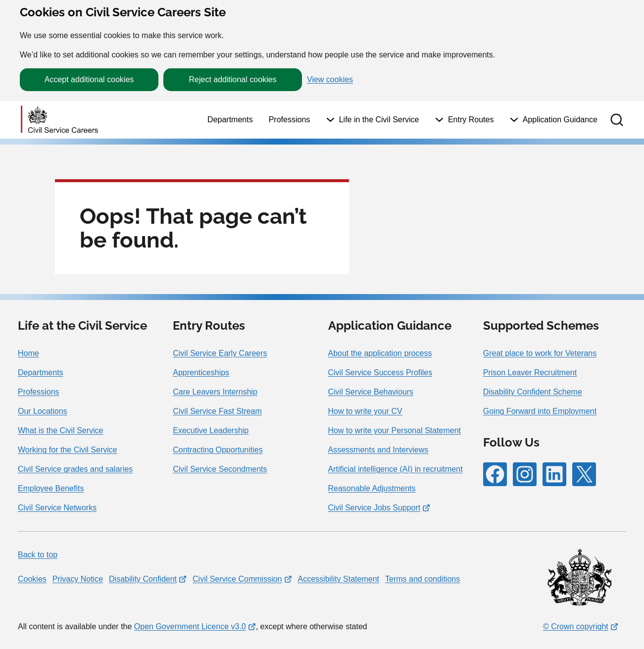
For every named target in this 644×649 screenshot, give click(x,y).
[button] (617, 120)
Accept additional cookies (89, 79)
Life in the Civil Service (379, 120)
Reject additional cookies (233, 79)
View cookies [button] (330, 80)
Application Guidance (560, 120)
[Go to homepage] (59, 120)
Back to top (38, 555)
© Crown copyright (576, 626)
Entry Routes (471, 120)
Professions (290, 120)
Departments (230, 120)
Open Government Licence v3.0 (190, 626)
